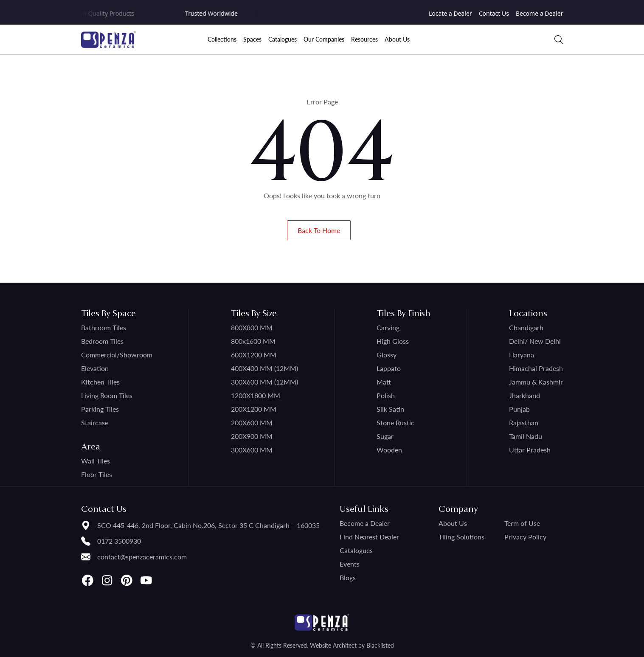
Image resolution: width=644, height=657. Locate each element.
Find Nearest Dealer (369, 537)
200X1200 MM (254, 409)
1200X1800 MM (256, 395)
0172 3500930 (119, 541)
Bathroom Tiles (104, 327)
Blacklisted (380, 645)
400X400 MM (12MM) (264, 368)
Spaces (252, 39)
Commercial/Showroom (117, 355)
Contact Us (494, 13)
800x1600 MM (253, 341)
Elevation (95, 368)
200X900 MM (252, 436)
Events (350, 564)
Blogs (348, 577)
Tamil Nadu (526, 436)
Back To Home (319, 230)
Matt (384, 382)
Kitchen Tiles (100, 382)
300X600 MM (252, 450)
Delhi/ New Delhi (535, 341)
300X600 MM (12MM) (264, 382)
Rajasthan (524, 423)
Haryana (522, 355)
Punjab (519, 409)
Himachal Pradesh (536, 368)
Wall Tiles (96, 461)
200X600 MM (252, 423)
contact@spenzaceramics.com (142, 557)
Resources (364, 39)
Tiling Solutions (461, 537)
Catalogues (283, 39)
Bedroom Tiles (102, 341)
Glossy (387, 355)
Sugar (385, 436)
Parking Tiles (100, 409)
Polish (386, 395)
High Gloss (393, 341)
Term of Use (522, 523)
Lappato (389, 368)
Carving (388, 327)
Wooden (389, 450)
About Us (397, 39)
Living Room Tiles (107, 395)
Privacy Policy (525, 537)
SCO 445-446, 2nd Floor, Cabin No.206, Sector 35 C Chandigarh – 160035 (208, 525)
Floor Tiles (97, 474)
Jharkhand (524, 395)
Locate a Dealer (450, 13)
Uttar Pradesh (530, 450)
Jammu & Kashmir (536, 382)
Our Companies (324, 39)
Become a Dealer (540, 13)
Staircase (95, 423)
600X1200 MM (254, 355)
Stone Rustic (395, 423)
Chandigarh (526, 327)
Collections (222, 39)
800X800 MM (252, 327)
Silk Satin (390, 409)
